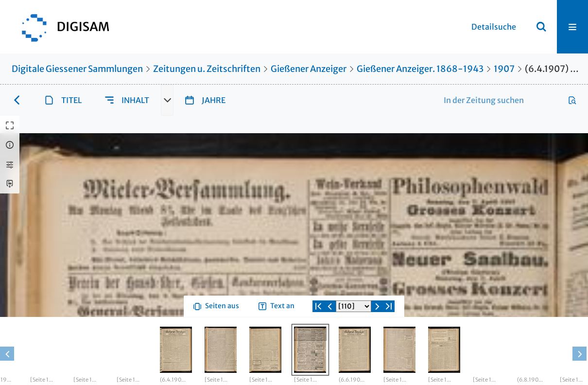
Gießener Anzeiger (309, 69)
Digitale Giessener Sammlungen (77, 69)
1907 (504, 69)
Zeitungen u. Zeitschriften (207, 69)
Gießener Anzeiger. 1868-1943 (420, 69)
